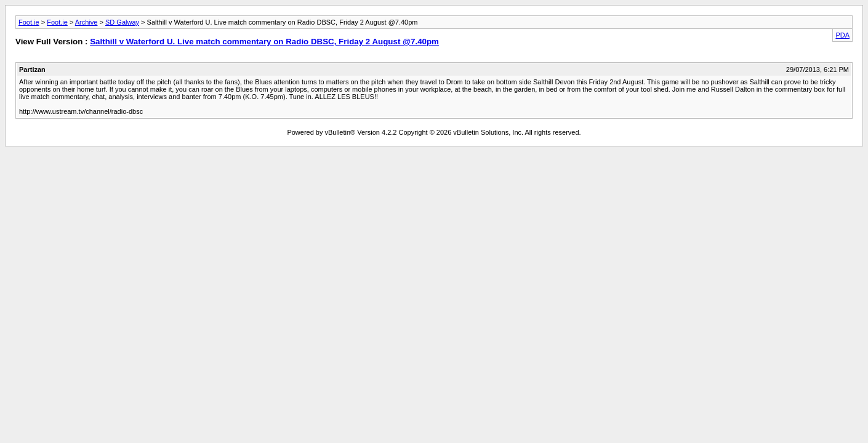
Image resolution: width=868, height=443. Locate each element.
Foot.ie (29, 22)
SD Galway (122, 22)
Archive (86, 22)
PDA (842, 35)
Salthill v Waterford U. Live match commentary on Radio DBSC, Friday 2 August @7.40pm (264, 42)
